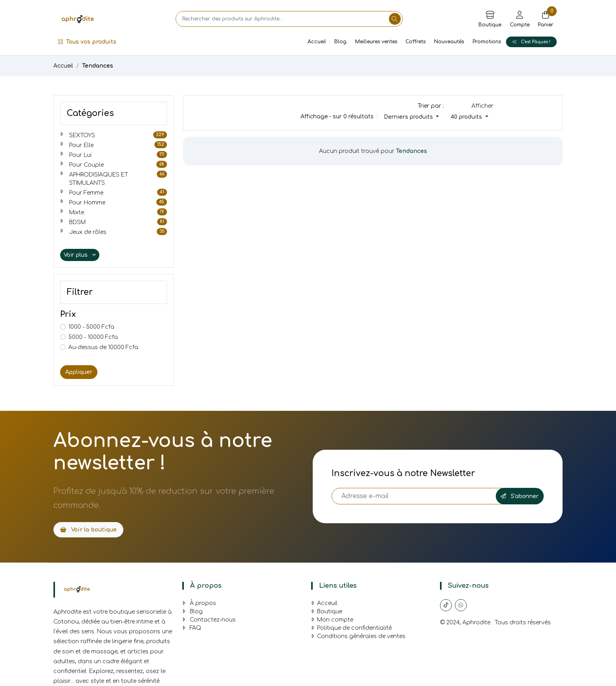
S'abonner (520, 496)
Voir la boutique (88, 530)
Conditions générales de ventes (358, 636)
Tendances (98, 66)
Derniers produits (409, 117)
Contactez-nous (209, 620)
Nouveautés (449, 42)
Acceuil (324, 603)
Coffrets (415, 42)
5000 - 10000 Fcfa (93, 337)
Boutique (327, 612)
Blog (340, 42)
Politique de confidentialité (351, 628)
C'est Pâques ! (531, 42)
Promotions (487, 42)
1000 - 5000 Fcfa (91, 327)
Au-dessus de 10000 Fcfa (103, 347)
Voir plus (80, 255)
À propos (199, 603)
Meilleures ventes (376, 42)
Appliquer (79, 372)
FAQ (192, 628)
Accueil (317, 42)
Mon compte (332, 620)
